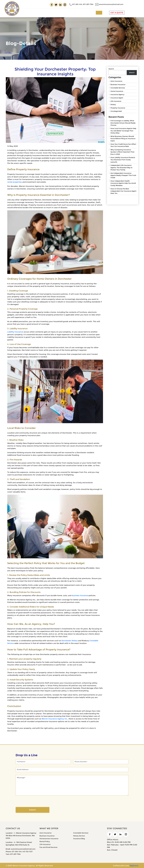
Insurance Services (68, 13)
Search (111, 69)
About (50, 13)
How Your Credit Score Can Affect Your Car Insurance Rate (123, 145)
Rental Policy (45, 841)
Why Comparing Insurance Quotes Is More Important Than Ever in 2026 (122, 152)
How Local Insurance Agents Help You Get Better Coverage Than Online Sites (123, 131)
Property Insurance (118, 108)
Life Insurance (116, 101)
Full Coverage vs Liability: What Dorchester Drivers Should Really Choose (123, 123)
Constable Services (118, 88)
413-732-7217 (27, 851)
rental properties (15, 182)
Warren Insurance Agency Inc (54, 718)
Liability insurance (15, 332)
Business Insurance (118, 85)
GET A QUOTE (133, 12)
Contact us (108, 13)
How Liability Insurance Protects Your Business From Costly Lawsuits (123, 160)
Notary (113, 105)
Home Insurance (117, 91)
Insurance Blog (79, 838)
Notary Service (79, 835)
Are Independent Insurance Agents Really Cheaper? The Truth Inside (123, 176)
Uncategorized (116, 111)
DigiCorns (134, 865)
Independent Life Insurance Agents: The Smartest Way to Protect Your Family (121, 168)
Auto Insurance (116, 81)
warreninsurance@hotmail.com (125, 4)
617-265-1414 (92, 4)
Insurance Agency (117, 94)
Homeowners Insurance (49, 838)
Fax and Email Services (48, 847)
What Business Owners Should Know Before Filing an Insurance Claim (123, 139)
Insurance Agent (117, 98)
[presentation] (31, 801)
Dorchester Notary (70, 640)
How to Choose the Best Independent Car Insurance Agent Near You (123, 191)
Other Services (90, 13)
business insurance (80, 595)
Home (42, 13)
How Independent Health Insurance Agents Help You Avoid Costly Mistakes (123, 183)
